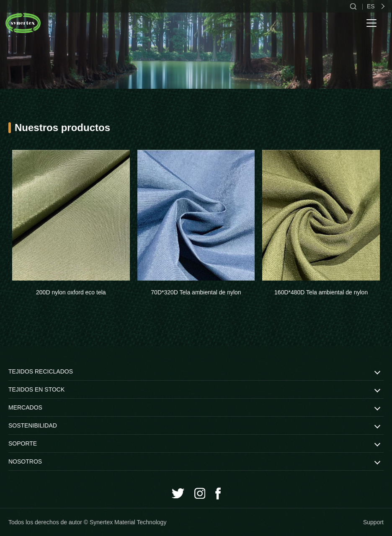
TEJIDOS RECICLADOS (41, 371)
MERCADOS (25, 407)
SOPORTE (23, 443)
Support (373, 522)
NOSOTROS (25, 461)
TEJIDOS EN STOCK (36, 389)
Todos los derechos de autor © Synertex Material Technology (87, 522)
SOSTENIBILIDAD (33, 425)
